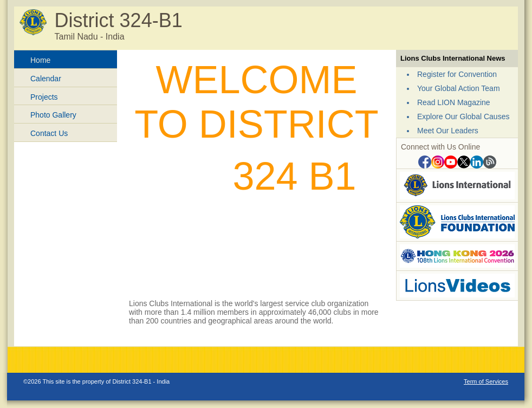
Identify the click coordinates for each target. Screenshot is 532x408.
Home (40, 60)
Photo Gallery (53, 115)
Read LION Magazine (454, 102)
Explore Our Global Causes (463, 116)
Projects (44, 97)
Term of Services (486, 381)
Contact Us (49, 133)
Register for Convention (457, 74)
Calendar (46, 79)
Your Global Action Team (459, 88)
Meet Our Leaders (448, 131)
